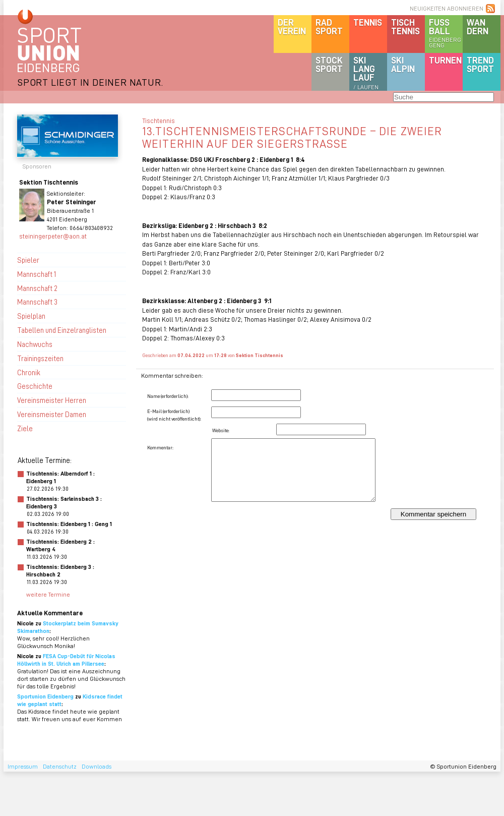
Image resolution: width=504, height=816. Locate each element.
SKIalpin (403, 64)
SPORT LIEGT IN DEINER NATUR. (90, 82)
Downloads (97, 766)
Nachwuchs (35, 344)
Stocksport (329, 64)
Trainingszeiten (40, 358)
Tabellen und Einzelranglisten (62, 330)
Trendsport (480, 64)
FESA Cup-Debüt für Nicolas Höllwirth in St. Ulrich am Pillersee (66, 660)
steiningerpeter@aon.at (53, 236)
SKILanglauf (366, 73)
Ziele (25, 428)
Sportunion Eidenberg (45, 696)
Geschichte (35, 386)
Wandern (478, 26)
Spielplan (31, 316)
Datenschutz (60, 766)
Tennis (368, 22)
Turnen (445, 60)
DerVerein (292, 26)
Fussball (446, 33)
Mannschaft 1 (37, 274)
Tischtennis (405, 26)
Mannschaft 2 (37, 288)
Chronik (29, 372)
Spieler (28, 260)
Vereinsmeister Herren (52, 400)
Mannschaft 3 (37, 302)
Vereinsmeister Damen (52, 414)
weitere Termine (48, 594)
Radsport (329, 26)
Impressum (23, 766)
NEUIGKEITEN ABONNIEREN (447, 8)
